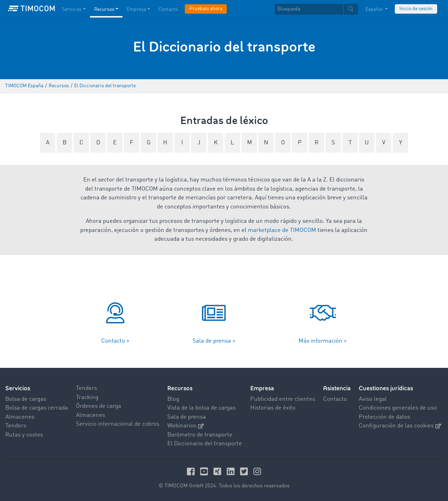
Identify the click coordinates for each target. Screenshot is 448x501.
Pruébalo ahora (206, 9)
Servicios (18, 388)
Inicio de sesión (416, 9)
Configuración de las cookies (400, 426)
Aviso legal (373, 399)
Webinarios (185, 426)
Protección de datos (384, 417)
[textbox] (316, 9)
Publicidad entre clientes (283, 399)
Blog (173, 399)
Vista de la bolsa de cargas (201, 408)
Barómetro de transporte (200, 435)
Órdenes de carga (99, 406)
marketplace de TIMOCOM (282, 230)
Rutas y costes (24, 435)
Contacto (335, 399)
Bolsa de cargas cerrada (37, 408)
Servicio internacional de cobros (118, 424)
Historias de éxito (273, 408)
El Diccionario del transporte (205, 444)
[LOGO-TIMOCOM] (31, 9)
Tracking (87, 397)
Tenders (16, 426)
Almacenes (20, 417)
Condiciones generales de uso (398, 408)
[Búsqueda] (309, 9)
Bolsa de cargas (26, 399)
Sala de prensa (187, 417)
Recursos (180, 388)
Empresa (262, 388)
